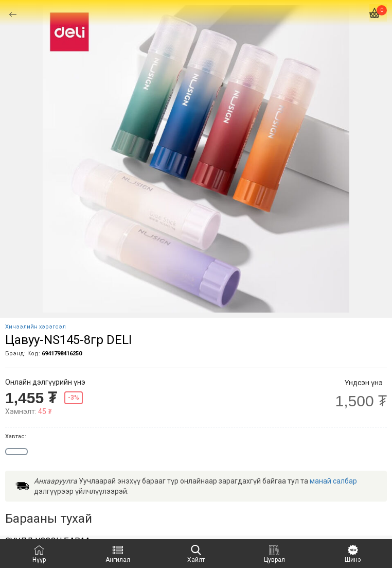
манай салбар (333, 481)
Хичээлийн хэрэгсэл (35, 327)
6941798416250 (62, 354)
